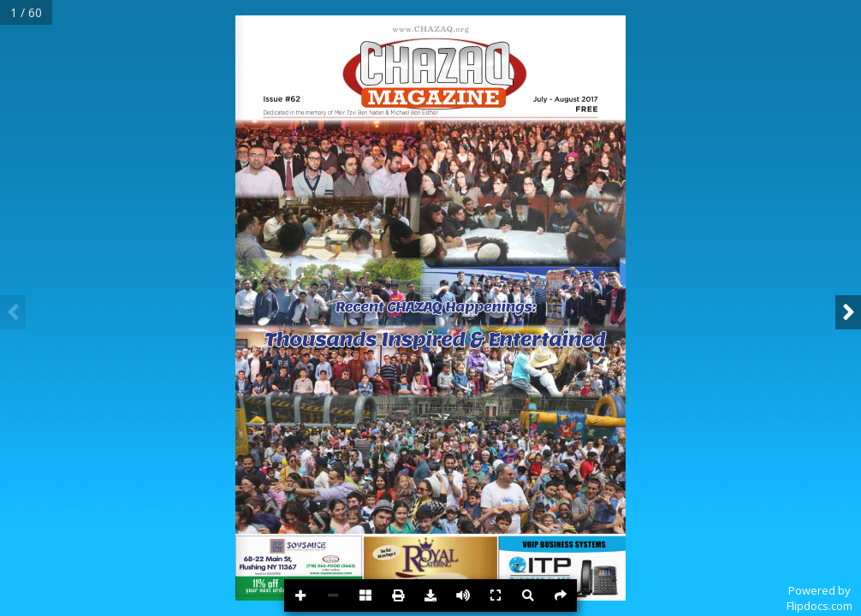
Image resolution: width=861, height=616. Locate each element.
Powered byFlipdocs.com (819, 598)
